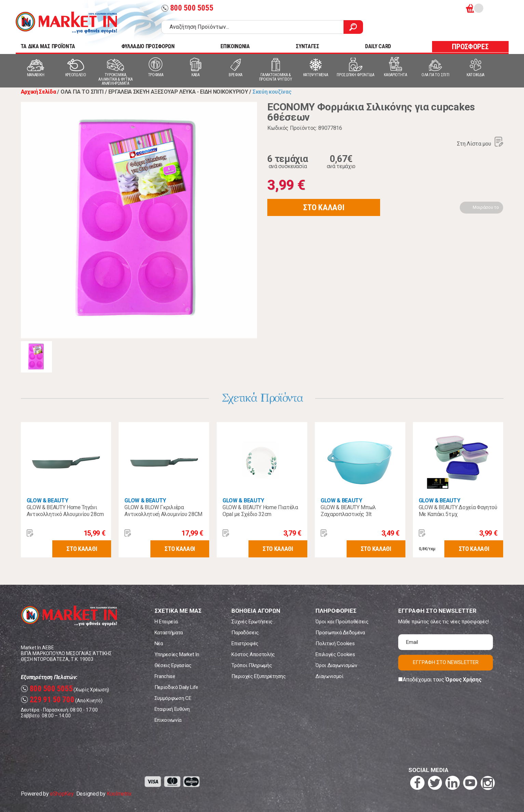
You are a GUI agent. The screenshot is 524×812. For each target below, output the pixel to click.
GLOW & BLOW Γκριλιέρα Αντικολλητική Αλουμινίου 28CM (163, 511)
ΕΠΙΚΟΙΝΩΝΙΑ (235, 46)
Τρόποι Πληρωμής (252, 665)
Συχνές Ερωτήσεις (252, 622)
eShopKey (62, 794)
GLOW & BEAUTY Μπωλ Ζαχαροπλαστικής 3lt (348, 511)
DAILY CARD (378, 46)
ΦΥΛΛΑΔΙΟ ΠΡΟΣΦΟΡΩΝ (148, 46)
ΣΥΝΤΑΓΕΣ (307, 46)
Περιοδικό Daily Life (177, 687)
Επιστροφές (245, 644)
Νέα (159, 644)
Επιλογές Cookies (335, 654)
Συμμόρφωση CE (173, 698)
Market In (66, 23)
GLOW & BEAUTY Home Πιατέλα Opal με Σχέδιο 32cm (260, 511)
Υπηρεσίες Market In (177, 654)
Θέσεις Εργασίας (173, 665)
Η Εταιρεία (166, 622)
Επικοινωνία (168, 720)
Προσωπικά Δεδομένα (340, 633)
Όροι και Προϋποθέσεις (342, 622)
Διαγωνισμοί (329, 676)
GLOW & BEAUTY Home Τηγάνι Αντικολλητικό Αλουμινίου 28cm (65, 511)
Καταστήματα (169, 633)
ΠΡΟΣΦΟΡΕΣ (470, 47)
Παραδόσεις (245, 633)
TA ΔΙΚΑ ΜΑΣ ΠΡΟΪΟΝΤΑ (48, 46)
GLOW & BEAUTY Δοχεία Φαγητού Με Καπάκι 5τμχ (458, 511)
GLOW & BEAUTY (48, 500)
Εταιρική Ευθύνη (172, 709)
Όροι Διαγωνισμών (336, 665)
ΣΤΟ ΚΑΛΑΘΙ (324, 207)
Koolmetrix (119, 794)
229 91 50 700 (48, 700)
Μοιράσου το (486, 207)
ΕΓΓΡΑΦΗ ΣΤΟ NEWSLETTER (446, 662)
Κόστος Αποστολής (253, 654)
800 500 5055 (187, 8)
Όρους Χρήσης (463, 680)
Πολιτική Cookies (335, 644)
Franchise (165, 676)
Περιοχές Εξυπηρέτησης (258, 676)
